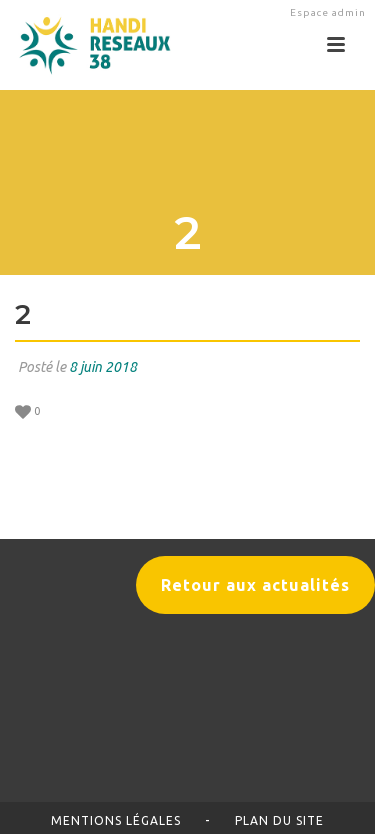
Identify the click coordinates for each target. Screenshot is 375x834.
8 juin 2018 (103, 367)
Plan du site (279, 820)
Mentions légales (116, 820)
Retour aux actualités (255, 585)
